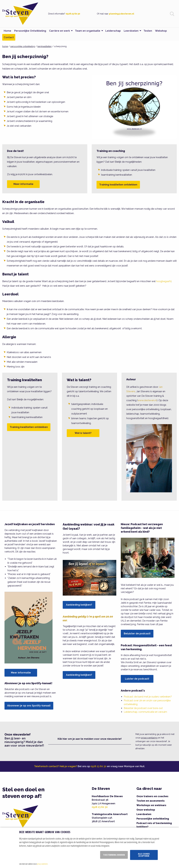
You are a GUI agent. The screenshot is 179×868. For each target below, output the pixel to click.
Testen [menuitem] (148, 31)
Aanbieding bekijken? (79, 605)
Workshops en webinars (151, 805)
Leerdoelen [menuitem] (131, 31)
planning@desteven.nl (122, 14)
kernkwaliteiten (45, 46)
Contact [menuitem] (9, 37)
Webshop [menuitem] (161, 31)
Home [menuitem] (7, 31)
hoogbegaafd (164, 281)
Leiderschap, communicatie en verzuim (145, 712)
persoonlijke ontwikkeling (23, 46)
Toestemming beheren (114, 855)
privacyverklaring (149, 738)
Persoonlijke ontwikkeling (153, 819)
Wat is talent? (83, 433)
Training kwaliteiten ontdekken (118, 185)
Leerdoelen (144, 814)
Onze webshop (146, 810)
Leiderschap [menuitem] (113, 31)
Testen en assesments (151, 801)
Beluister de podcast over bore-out (143, 708)
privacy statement (42, 864)
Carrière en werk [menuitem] (59, 31)
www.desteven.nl (147, 400)
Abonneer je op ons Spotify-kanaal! (29, 706)
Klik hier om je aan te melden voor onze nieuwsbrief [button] (90, 739)
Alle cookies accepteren (144, 855)
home (5, 46)
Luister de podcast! (137, 679)
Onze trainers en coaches (152, 796)
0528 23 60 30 (73, 14)
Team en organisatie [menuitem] (88, 31)
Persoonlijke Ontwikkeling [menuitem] (30, 31)
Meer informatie (23, 184)
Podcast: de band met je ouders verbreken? (148, 697)
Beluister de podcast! (137, 634)
